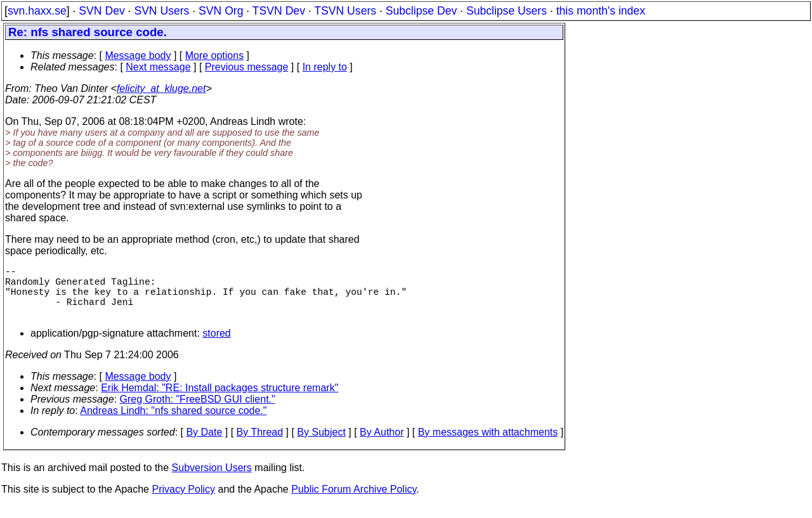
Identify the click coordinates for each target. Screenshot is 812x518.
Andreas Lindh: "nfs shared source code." (173, 423)
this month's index (601, 11)
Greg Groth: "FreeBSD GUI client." (198, 412)
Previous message (247, 67)
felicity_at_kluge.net (161, 88)
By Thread (260, 445)
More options (215, 55)
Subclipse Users (507, 11)
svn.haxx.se (37, 11)
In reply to (325, 67)
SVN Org (221, 11)
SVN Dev (101, 11)
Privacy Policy (183, 502)
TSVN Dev (279, 11)
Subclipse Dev (421, 11)
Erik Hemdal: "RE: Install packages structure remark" (219, 400)
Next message (158, 67)
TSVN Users (345, 11)
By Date (204, 445)
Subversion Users (212, 480)
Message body (138, 55)
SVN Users (161, 11)
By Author (382, 445)
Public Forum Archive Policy (354, 502)
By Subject (321, 445)
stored (216, 346)
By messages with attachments (488, 445)
